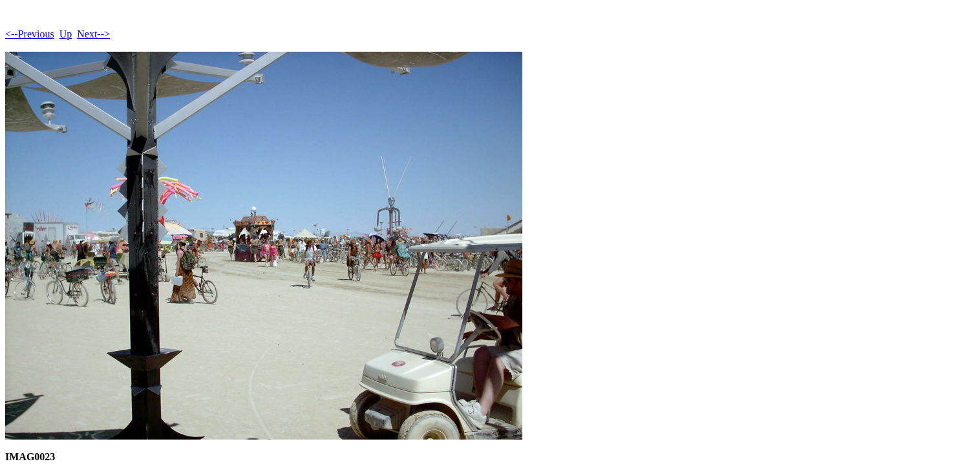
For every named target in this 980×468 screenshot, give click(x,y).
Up (66, 34)
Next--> (93, 34)
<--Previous (30, 34)
